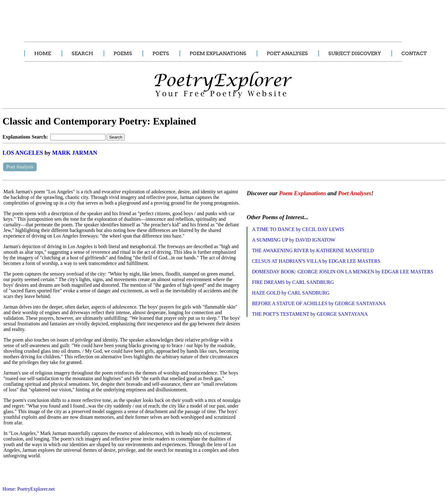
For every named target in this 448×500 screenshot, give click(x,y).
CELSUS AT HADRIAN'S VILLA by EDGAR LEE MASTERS (316, 261)
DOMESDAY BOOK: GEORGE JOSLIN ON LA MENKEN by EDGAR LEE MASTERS (343, 272)
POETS (161, 53)
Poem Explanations (303, 193)
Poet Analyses (355, 193)
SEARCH (82, 53)
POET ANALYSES (287, 53)
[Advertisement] (117, 17)
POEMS (123, 53)
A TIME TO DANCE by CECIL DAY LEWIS (298, 229)
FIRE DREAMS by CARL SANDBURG (293, 282)
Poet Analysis (20, 167)
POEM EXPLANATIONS (218, 53)
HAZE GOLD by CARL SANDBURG (291, 293)
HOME (43, 53)
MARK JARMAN (75, 153)
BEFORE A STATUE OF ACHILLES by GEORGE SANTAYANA (319, 303)
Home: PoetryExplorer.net (29, 489)
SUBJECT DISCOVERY (355, 53)
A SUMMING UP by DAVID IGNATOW (294, 240)
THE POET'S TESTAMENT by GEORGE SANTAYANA (310, 314)
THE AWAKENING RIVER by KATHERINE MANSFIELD (313, 250)
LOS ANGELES (23, 153)
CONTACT (414, 53)
